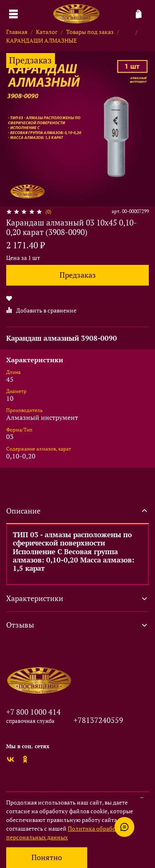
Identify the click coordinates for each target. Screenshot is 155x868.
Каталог (47, 32)
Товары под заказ (90, 32)
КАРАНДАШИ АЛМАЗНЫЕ (42, 40)
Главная (17, 32)
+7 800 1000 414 (33, 712)
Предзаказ (78, 275)
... (127, 32)
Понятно (47, 857)
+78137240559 (98, 720)
